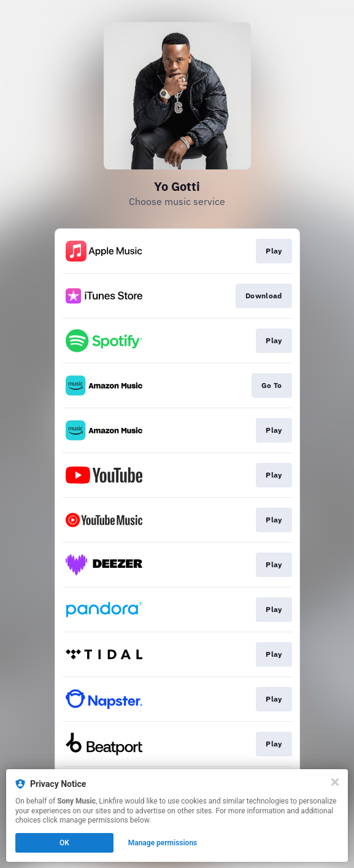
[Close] (335, 782)
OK (64, 843)
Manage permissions (163, 843)
